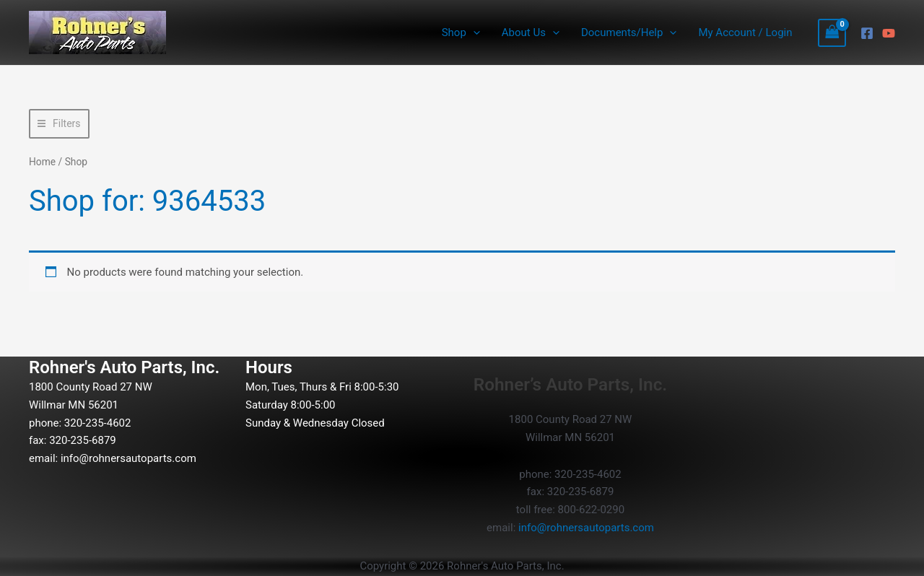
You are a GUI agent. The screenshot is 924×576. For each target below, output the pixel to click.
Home (42, 162)
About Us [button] (531, 32)
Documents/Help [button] (629, 32)
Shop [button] (461, 32)
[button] (473, 32)
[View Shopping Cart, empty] (832, 33)
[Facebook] (867, 33)
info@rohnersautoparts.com (128, 458)
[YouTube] (889, 33)
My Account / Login (745, 32)
